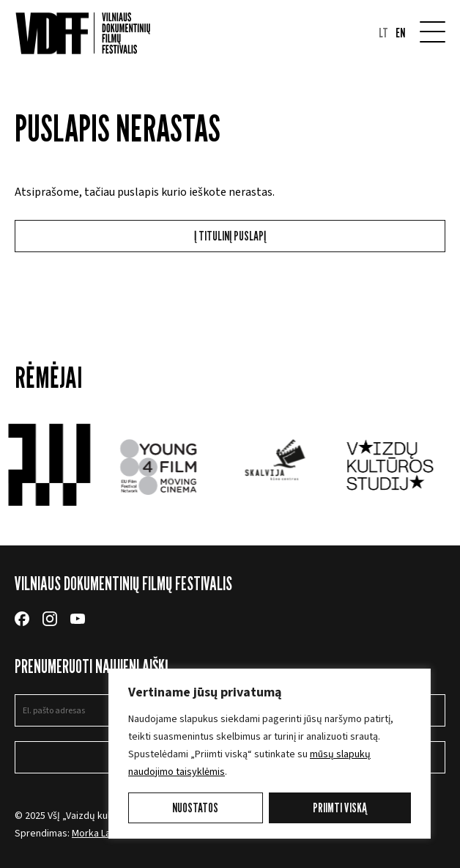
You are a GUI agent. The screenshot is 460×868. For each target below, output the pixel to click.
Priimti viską (340, 808)
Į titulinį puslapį (230, 236)
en (400, 33)
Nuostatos (195, 808)
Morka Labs (97, 834)
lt (383, 33)
